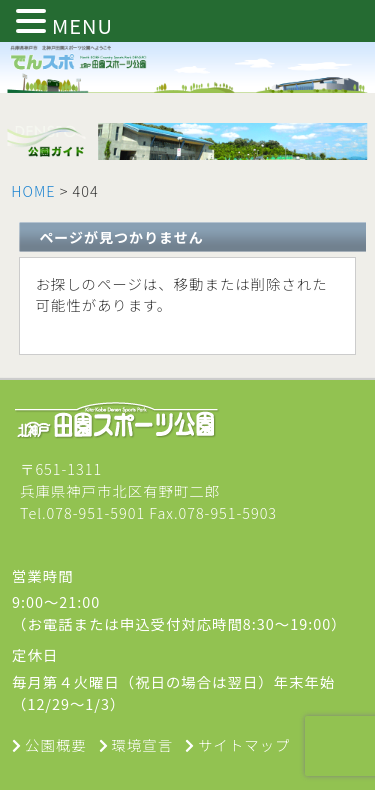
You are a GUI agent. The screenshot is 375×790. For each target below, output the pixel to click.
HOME (33, 190)
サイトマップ (244, 744)
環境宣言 (143, 744)
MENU (82, 25)
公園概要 (56, 744)
